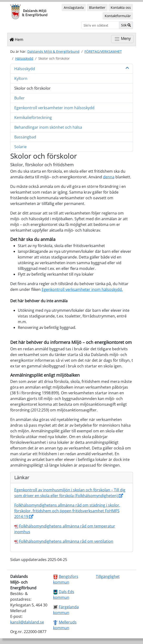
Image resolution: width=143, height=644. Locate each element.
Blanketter (97, 7)
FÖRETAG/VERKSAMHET (103, 51)
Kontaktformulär (118, 16)
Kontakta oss (121, 7)
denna (109, 177)
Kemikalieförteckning (33, 117)
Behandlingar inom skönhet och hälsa (48, 127)
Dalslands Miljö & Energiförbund (53, 51)
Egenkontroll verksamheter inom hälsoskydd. (82, 289)
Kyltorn (21, 78)
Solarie (20, 147)
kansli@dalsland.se (27, 622)
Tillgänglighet (108, 576)
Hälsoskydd (24, 58)
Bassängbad (25, 137)
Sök (126, 25)
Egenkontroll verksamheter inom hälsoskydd (54, 108)
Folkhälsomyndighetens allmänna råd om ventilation (66, 541)
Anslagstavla (74, 7)
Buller (20, 98)
